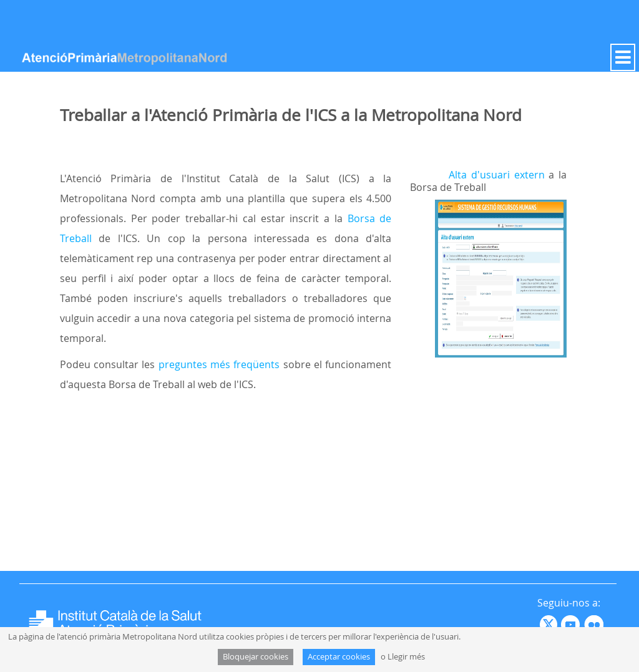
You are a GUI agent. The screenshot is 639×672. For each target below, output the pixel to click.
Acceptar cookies (339, 657)
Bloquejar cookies (256, 657)
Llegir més (406, 657)
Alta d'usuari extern (497, 175)
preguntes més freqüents (219, 364)
